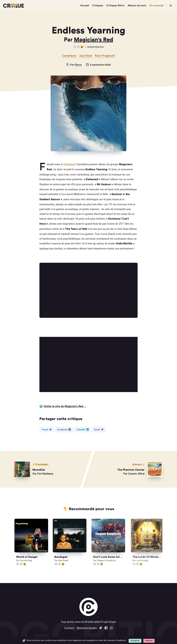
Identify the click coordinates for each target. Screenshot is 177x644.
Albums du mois (137, 5)
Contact (69, 628)
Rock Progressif (105, 56)
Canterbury (69, 56)
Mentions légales (87, 628)
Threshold (69, 164)
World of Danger (31, 557)
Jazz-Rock (86, 56)
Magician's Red (94, 40)
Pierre (78, 65)
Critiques (98, 5)
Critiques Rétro (115, 5)
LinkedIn (83, 430)
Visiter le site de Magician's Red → (65, 406)
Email (99, 430)
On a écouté (156, 5)
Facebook (64, 430)
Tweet (47, 430)
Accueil (85, 5)
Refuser (149, 641)
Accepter (135, 641)
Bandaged (68, 557)
